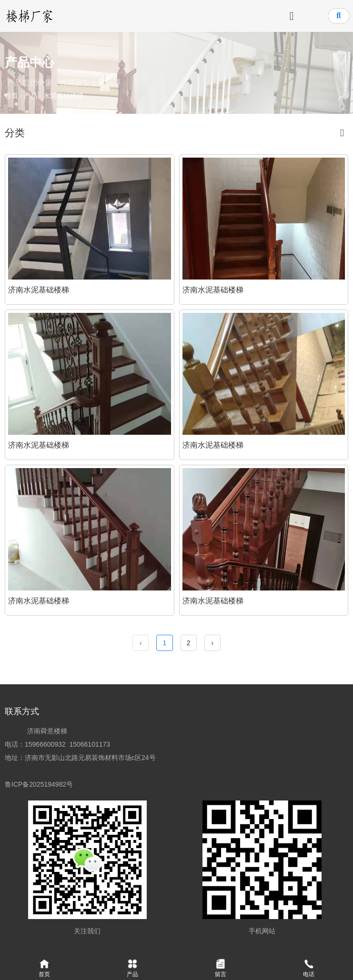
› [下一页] (212, 643)
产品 (30, 96)
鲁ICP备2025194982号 (41, 785)
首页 (12, 96)
